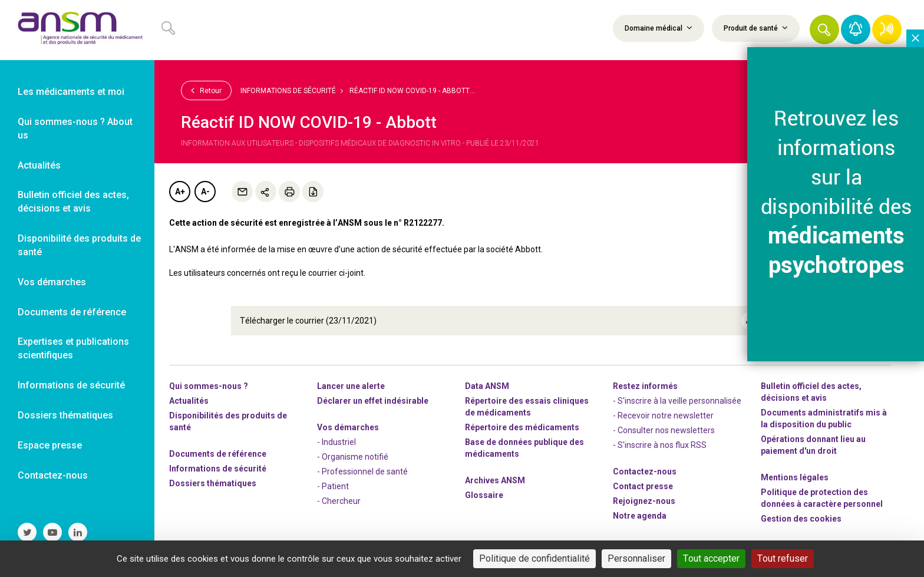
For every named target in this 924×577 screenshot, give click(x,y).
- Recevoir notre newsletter (663, 415)
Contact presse (643, 486)
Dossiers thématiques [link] (65, 415)
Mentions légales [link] (795, 477)
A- (205, 192)
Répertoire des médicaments (522, 427)
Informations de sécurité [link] (71, 385)
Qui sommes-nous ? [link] (209, 385)
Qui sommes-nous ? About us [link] (75, 128)
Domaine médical (659, 28)
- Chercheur (339, 500)
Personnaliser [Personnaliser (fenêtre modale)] (636, 558)
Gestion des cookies (801, 518)
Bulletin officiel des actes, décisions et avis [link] (73, 202)
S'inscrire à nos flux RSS (662, 444)
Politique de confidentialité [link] (534, 558)
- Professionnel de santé (362, 471)
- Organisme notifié (353, 456)
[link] (77, 30)
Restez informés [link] (645, 385)
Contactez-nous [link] (53, 475)
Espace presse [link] (50, 445)
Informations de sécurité (288, 91)
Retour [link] (206, 90)
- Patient (333, 486)
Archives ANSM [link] (495, 480)
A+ (180, 192)
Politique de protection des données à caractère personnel (822, 497)
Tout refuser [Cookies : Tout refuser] (783, 558)
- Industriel (336, 441)
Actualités (189, 400)
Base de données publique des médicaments (524, 447)
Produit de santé (756, 28)
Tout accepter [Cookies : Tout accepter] (711, 558)
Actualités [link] (39, 165)
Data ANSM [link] (487, 385)
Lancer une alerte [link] (351, 385)
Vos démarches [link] (52, 282)
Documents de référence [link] (72, 312)
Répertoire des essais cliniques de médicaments (527, 406)
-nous (644, 500)
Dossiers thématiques (213, 483)
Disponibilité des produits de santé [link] (79, 245)
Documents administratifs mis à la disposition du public (824, 418)
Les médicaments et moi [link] (71, 92)
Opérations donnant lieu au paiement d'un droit (813, 444)
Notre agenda (640, 515)
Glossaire (484, 494)
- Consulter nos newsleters (664, 430)
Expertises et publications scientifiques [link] (73, 348)
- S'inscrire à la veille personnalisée (677, 400)
